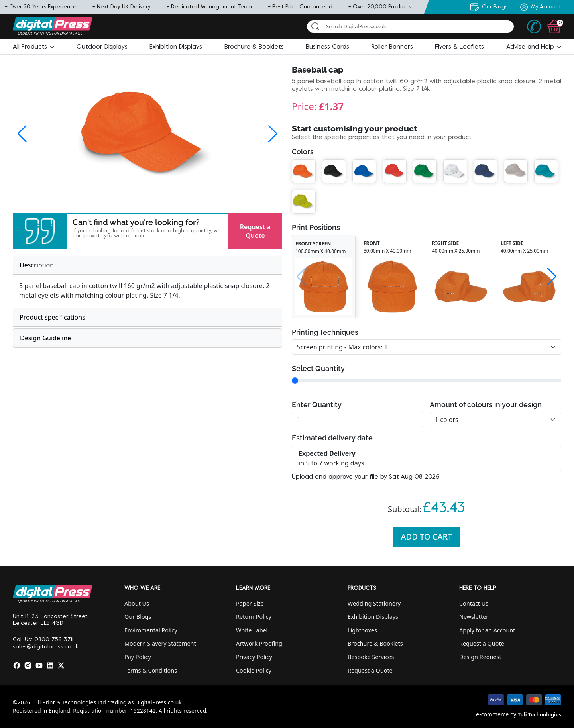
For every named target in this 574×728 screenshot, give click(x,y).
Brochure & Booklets (375, 643)
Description (37, 265)
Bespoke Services (371, 657)
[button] (33, 47)
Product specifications (52, 317)
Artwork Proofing (259, 643)
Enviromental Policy (151, 630)
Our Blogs (138, 617)
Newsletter (474, 617)
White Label (252, 630)
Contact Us (474, 603)
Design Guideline (45, 338)
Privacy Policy (254, 657)
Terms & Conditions (151, 670)
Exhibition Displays (373, 617)
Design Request (480, 657)
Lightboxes (362, 630)
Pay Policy (138, 657)
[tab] (147, 265)
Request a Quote (255, 231)
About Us (137, 603)
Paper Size (250, 603)
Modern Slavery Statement (160, 643)
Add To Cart (427, 537)
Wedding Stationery (374, 603)
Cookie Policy (254, 670)
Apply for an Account (487, 630)
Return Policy (254, 617)
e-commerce (492, 714)
